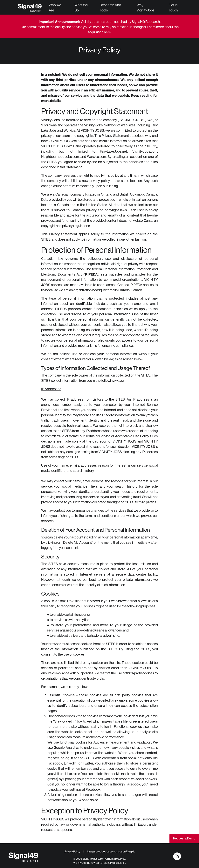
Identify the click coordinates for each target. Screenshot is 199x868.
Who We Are (55, 8)
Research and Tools (110, 8)
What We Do (81, 8)
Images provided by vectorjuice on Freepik (111, 851)
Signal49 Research (146, 22)
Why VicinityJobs (146, 8)
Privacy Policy (72, 851)
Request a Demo (184, 838)
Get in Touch (173, 8)
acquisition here (99, 32)
